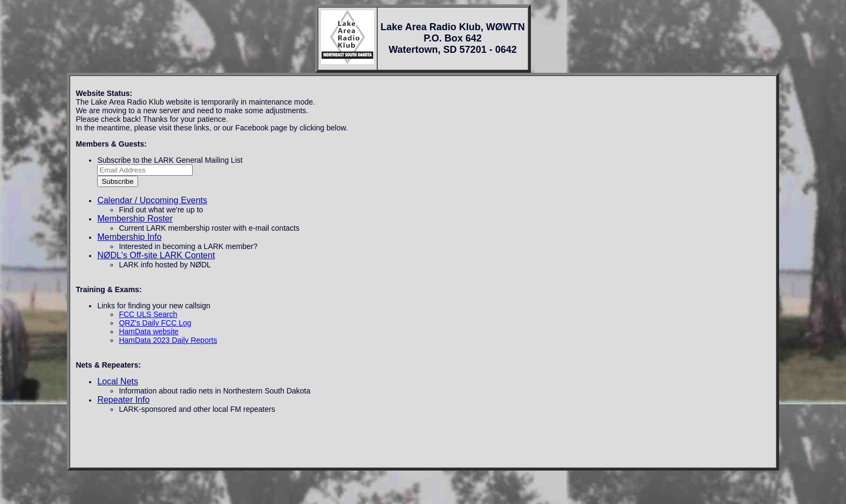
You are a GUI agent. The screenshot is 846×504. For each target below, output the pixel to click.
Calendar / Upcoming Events (152, 200)
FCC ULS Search (148, 314)
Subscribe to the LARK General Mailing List (170, 160)
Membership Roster (135, 219)
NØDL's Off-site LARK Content (156, 255)
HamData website (149, 332)
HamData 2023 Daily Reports (168, 340)
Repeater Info (123, 400)
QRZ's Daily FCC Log (155, 323)
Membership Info (129, 237)
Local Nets (118, 381)
